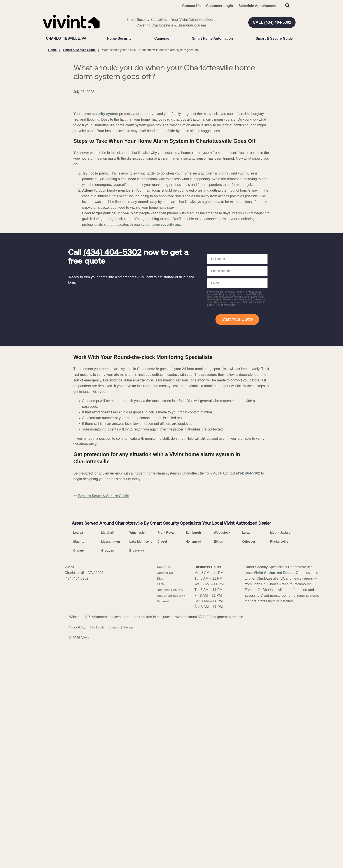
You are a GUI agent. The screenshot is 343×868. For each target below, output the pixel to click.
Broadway (137, 768)
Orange (78, 768)
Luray (246, 750)
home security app (166, 330)
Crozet (162, 759)
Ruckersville (279, 759)
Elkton (218, 759)
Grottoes (108, 768)
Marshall (108, 750)
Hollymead (193, 759)
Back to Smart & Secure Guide (101, 601)
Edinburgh (193, 750)
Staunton (80, 759)
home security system (100, 219)
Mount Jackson (281, 750)
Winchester (137, 750)
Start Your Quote (237, 425)
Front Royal (166, 750)
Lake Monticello (141, 759)
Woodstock (222, 750)
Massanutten (111, 759)
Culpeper (249, 759)
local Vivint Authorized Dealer (269, 790)
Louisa (78, 750)
